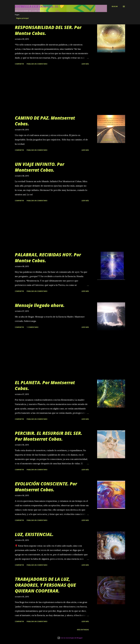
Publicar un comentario (37, 64)
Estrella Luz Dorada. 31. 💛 (39, 6)
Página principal (22, 18)
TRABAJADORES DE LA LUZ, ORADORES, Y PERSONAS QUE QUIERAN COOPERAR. (45, 585)
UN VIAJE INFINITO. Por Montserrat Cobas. (40, 167)
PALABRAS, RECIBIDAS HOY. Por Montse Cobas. (48, 258)
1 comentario (33, 327)
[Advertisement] (52, 90)
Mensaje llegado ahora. (40, 305)
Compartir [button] (19, 64)
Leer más (85, 64)
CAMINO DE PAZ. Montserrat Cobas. (45, 121)
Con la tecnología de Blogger (70, 638)
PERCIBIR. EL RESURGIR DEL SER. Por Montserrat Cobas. (49, 436)
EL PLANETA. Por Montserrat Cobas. (45, 385)
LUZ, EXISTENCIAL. (34, 534)
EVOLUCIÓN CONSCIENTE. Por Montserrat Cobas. (46, 487)
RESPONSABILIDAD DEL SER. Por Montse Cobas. (48, 30)
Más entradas (83, 630)
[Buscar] (115, 6)
